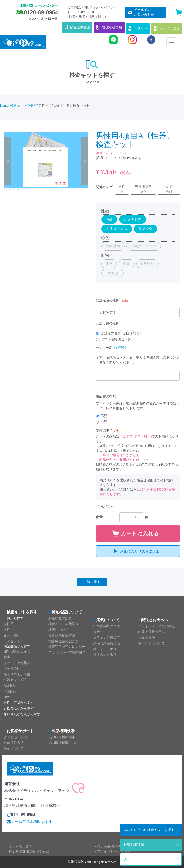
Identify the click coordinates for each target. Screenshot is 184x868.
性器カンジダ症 (15, 680)
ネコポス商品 (169, 189)
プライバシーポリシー (114, 851)
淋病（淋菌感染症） (108, 643)
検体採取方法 (14, 743)
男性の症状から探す (19, 703)
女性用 (9, 624)
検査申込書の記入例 (63, 641)
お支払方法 (146, 638)
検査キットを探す (149, 830)
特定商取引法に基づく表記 (29, 851)
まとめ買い (12, 635)
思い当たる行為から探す (22, 714)
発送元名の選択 (108, 300)
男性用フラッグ (143, 189)
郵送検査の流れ (60, 618)
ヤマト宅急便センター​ (115, 339)
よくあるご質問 (15, 737)
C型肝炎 (10, 691)
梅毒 (7, 657)
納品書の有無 (106, 396)
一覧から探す (14, 618)
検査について (58, 630)
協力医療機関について (65, 743)
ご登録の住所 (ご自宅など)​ (118, 333)
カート (129, 859)
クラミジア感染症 (17, 663)
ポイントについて (151, 643)
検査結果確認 (134, 845)
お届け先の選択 (108, 323)
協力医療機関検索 (62, 737)
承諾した (105, 507)
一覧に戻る (92, 582)
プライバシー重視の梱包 (67, 653)
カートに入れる (140, 534)
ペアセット (12, 641)
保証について (14, 749)
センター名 (104, 348)
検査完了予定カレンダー (67, 647)
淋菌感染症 (12, 669)
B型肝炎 (10, 686)
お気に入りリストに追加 (140, 551)
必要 (102, 422)
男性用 (122, 189)
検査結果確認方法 (62, 635)
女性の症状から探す (19, 708)
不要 (102, 416)
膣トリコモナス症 (17, 674)
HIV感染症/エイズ (17, 651)
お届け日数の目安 (151, 632)
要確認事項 (104, 431)
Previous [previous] (7, 161)
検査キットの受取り (63, 624)
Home (4, 106)
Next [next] (85, 161)
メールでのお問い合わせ (32, 822)
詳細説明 (121, 348)
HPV (7, 697)
